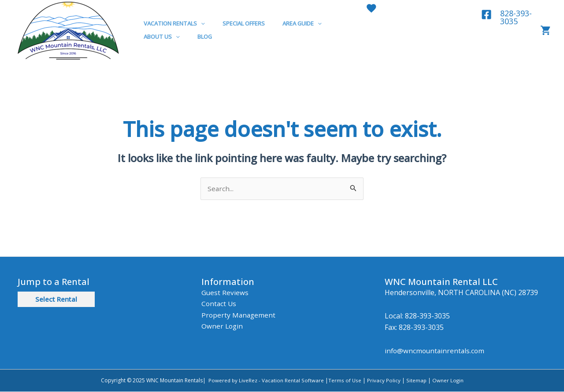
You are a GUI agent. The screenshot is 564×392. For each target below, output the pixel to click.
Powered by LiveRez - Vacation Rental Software (265, 381)
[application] (198, 23)
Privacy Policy (384, 381)
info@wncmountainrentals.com (436, 351)
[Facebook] (486, 15)
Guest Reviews (225, 293)
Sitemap (416, 381)
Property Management (239, 315)
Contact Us (219, 304)
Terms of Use (345, 381)
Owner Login (223, 327)
